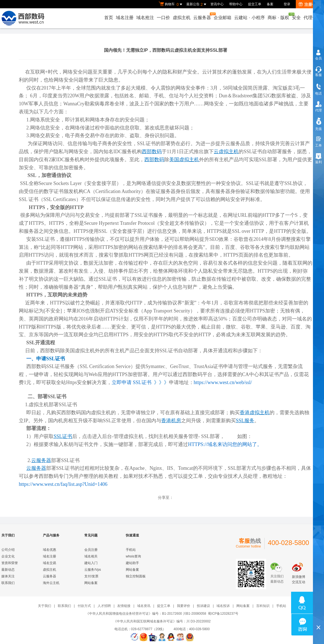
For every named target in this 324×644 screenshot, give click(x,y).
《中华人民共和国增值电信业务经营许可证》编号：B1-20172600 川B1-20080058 (146, 614)
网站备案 (91, 583)
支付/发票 (91, 576)
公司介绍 (8, 550)
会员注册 (91, 550)
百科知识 (263, 606)
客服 (318, 75)
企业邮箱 (223, 18)
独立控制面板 (136, 576)
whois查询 (133, 556)
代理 (318, 110)
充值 (318, 129)
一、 (46, 359)
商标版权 (279, 16)
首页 (109, 18)
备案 (270, 4)
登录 (287, 4)
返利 (318, 162)
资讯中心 (217, 4)
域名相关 (91, 556)
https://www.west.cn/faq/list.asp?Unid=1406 (63, 484)
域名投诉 (223, 606)
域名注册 (125, 18)
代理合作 (312, 18)
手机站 (131, 550)
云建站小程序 (249, 18)
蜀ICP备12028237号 (223, 614)
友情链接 (124, 606)
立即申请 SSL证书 (132, 382)
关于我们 (45, 606)
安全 (296, 18)
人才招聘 (104, 606)
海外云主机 (51, 583)
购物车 (171, 4)
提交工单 (255, 4)
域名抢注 (145, 18)
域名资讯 (144, 606)
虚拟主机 (182, 18)
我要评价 (184, 606)
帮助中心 (236, 4)
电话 (318, 93)
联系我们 (8, 583)
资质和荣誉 (10, 563)
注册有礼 (309, 4)
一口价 (163, 18)
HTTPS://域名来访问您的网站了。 (225, 444)
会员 (318, 58)
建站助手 (132, 563)
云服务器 (202, 16)
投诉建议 (203, 606)
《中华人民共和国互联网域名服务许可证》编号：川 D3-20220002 (162, 621)
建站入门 (91, 563)
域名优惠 (49, 550)
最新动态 (8, 570)
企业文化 (8, 556)
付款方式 (84, 606)
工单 (318, 145)
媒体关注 (8, 576)
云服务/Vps (93, 570)
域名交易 (49, 563)
